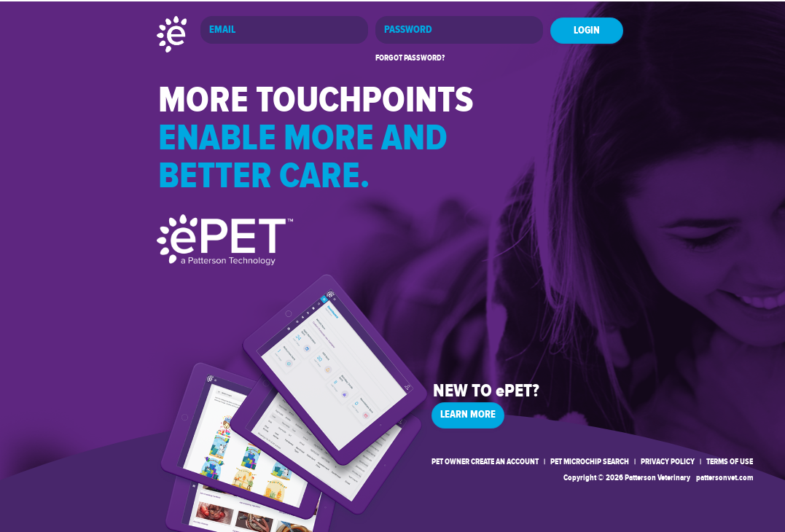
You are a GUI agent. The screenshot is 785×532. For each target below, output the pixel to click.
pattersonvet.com (725, 478)
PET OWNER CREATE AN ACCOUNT (485, 462)
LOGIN (587, 31)
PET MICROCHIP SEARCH (590, 462)
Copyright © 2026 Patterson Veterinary (627, 478)
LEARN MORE (468, 415)
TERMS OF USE (730, 462)
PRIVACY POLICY (668, 462)
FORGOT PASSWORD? (410, 58)
